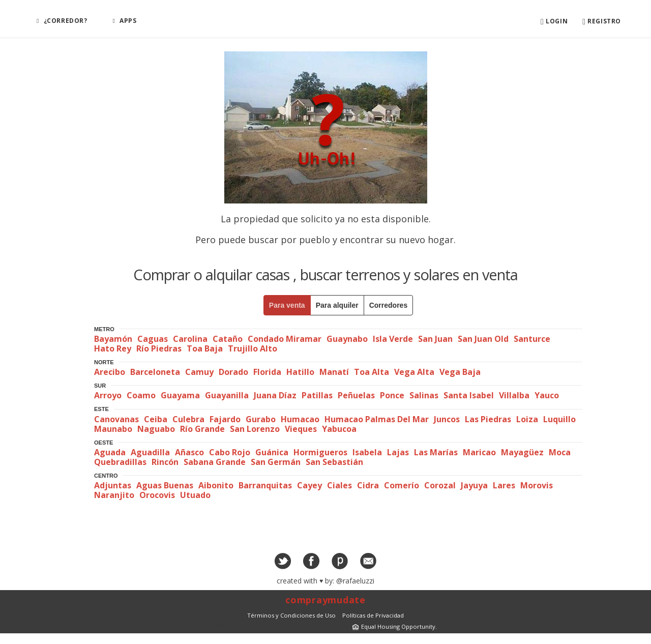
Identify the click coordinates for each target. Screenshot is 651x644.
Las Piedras (488, 419)
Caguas (153, 339)
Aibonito (216, 485)
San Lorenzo (255, 429)
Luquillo (559, 419)
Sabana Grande (215, 462)
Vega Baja (460, 372)
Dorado (233, 372)
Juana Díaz (275, 395)
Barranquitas (265, 485)
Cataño (228, 339)
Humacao (300, 419)
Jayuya (474, 485)
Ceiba (156, 419)
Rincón (165, 462)
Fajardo (225, 419)
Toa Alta (372, 372)
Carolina (190, 339)
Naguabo (156, 429)
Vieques (301, 429)
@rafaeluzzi (355, 581)
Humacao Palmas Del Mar (377, 419)
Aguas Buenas (165, 485)
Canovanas (116, 419)
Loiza (527, 419)
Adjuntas (113, 485)
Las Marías (436, 452)
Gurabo (261, 419)
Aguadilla (150, 452)
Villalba (514, 395)
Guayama (180, 395)
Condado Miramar (285, 339)
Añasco (189, 452)
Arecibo (110, 372)
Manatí (334, 372)
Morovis (537, 485)
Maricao (479, 452)
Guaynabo (347, 339)
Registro (602, 22)
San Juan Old (483, 339)
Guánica (272, 452)
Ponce (392, 395)
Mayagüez (522, 452)
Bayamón (113, 339)
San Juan (435, 339)
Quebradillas (120, 462)
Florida (267, 372)
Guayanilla (227, 395)
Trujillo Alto (253, 348)
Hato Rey (113, 348)
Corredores (388, 305)
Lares (504, 485)
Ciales (339, 485)
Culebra (188, 419)
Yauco (547, 395)
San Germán (276, 462)
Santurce (532, 339)
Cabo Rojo (230, 452)
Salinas (424, 395)
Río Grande (202, 429)
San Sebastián (334, 462)
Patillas (317, 395)
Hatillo (300, 372)
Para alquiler (337, 305)
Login (554, 22)
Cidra (368, 485)
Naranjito (114, 495)
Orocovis (157, 495)
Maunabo (113, 429)
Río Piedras (159, 348)
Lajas (398, 452)
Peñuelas (356, 395)
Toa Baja (205, 348)
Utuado (195, 495)
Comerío (402, 485)
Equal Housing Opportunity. (393, 626)
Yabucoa (339, 429)
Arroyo (108, 395)
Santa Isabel (469, 395)
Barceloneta (155, 372)
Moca (560, 452)
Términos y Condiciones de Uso (291, 615)
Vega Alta (414, 372)
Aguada (110, 452)
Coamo (141, 395)
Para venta (287, 305)
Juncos (447, 419)
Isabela (367, 452)
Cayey (309, 485)
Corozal (440, 485)
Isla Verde (393, 339)
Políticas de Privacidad (373, 615)
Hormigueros (320, 452)
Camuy (199, 372)
